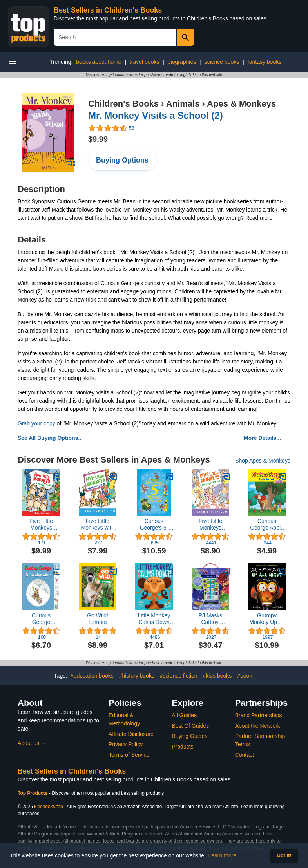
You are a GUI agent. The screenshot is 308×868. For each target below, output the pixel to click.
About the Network (258, 726)
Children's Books (123, 104)
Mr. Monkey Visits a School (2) (156, 115)
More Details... (262, 438)
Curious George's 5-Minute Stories (154, 524)
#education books (92, 676)
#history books (137, 676)
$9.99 (98, 139)
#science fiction (179, 676)
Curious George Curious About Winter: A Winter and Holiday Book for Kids (41, 619)
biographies (182, 62)
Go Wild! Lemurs (98, 619)
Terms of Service (129, 755)
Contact (245, 755)
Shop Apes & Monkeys (263, 461)
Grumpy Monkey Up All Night (267, 619)
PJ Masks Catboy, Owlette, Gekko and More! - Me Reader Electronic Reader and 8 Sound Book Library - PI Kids (210, 619)
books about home (99, 62)
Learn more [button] (223, 855)
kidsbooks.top (48, 807)
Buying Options (122, 160)
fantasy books (265, 62)
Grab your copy (36, 423)
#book (245, 676)
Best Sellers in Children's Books (108, 10)
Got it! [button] (284, 855)
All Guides (184, 715)
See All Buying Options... (50, 438)
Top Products (33, 793)
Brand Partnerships (259, 715)
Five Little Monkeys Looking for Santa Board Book (41, 524)
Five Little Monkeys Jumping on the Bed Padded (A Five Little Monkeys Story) (210, 524)
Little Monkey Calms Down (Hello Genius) (154, 619)
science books (222, 62)
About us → (32, 743)
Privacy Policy (126, 744)
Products (182, 747)
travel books (144, 62)
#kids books (217, 676)
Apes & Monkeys (241, 104)
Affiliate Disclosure (131, 734)
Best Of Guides (190, 726)
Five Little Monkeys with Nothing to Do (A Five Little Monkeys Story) (98, 524)
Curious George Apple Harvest (267, 524)
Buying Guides (189, 736)
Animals (183, 104)
